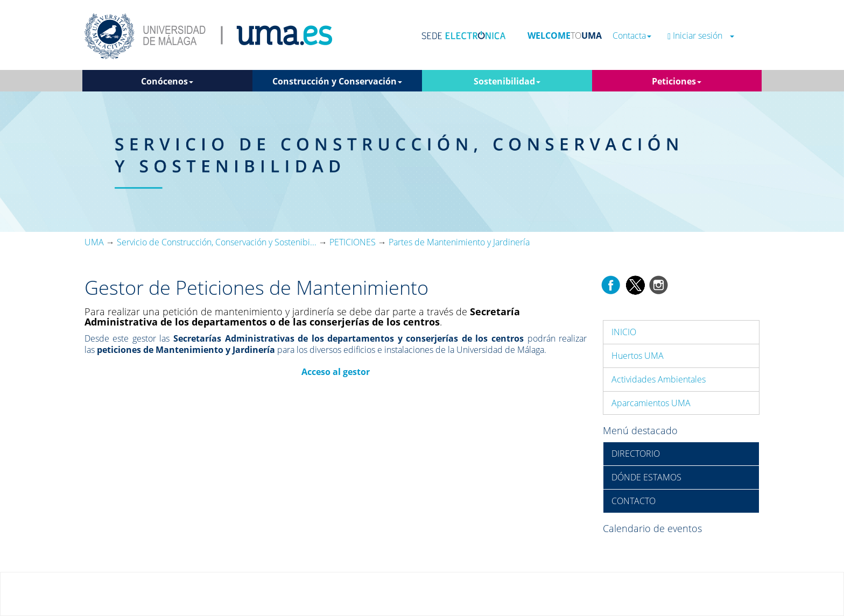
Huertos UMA (638, 356)
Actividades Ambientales (659, 379)
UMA (94, 242)
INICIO (624, 332)
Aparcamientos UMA (651, 403)
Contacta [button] (632, 36)
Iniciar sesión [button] (701, 36)
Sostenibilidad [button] (507, 81)
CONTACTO (634, 501)
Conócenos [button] (167, 81)
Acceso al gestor (336, 372)
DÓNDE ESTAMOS (646, 477)
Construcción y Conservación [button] (337, 81)
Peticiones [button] (677, 81)
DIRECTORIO (636, 454)
